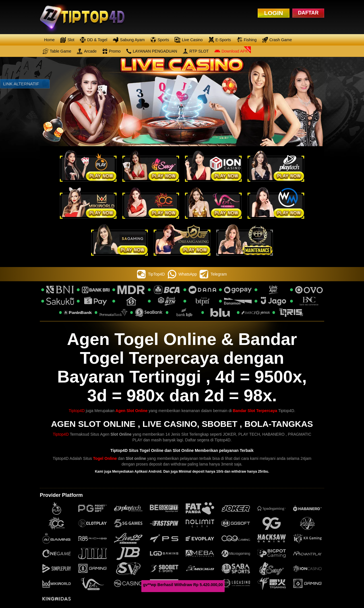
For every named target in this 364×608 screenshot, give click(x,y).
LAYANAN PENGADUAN (152, 51)
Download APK (231, 51)
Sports (160, 40)
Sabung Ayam (129, 40)
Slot (67, 40)
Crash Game (277, 40)
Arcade (87, 51)
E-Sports (220, 40)
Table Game (57, 51)
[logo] (87, 17)
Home (49, 40)
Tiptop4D (77, 411)
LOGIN (274, 13)
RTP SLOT (196, 51)
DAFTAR (308, 13)
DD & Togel (94, 40)
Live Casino (189, 40)
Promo (111, 51)
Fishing (247, 40)
